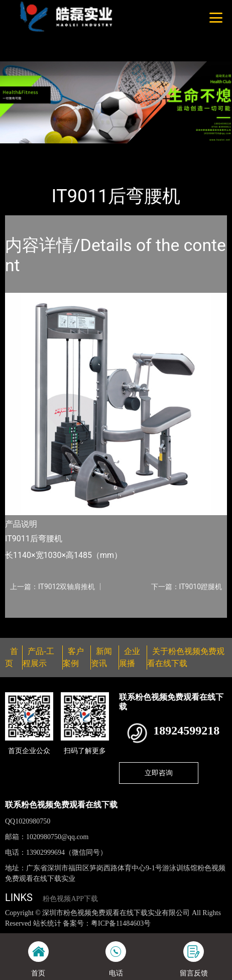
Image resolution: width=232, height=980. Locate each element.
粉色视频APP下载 (70, 899)
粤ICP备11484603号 (121, 923)
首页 (22, 150)
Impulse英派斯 (119, 150)
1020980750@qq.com (57, 837)
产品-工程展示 (62, 150)
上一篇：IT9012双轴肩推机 (52, 587)
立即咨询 (159, 773)
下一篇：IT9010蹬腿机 (187, 587)
